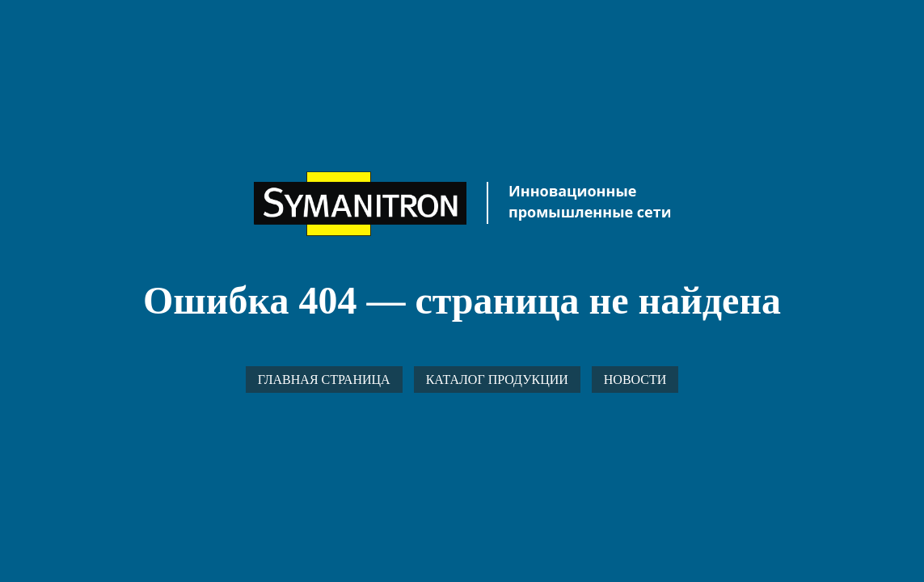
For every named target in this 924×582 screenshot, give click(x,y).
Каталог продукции (497, 380)
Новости (635, 380)
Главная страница (324, 380)
